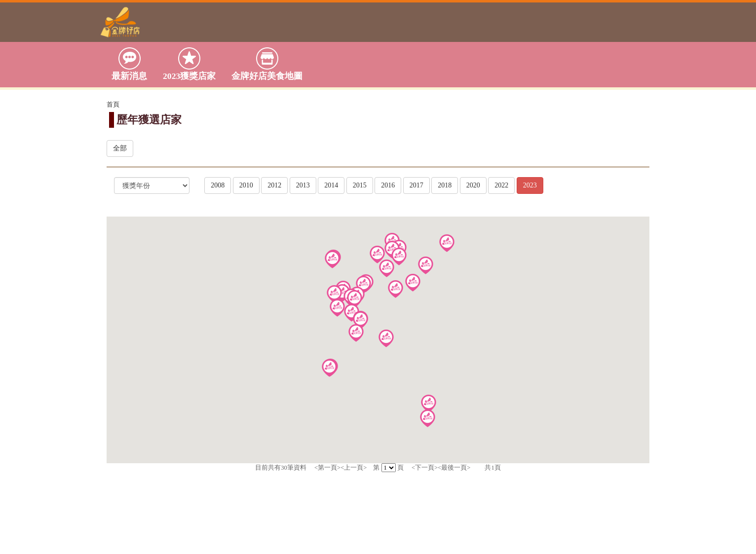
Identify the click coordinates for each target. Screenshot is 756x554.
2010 (246, 185)
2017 (416, 185)
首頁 (113, 105)
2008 (218, 185)
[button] (413, 283)
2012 (274, 185)
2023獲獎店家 (189, 64)
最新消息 (129, 64)
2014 (331, 185)
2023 (530, 185)
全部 (120, 148)
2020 (473, 185)
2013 (303, 185)
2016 (388, 185)
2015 (360, 185)
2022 (501, 185)
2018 (445, 185)
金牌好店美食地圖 (267, 64)
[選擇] (152, 185)
